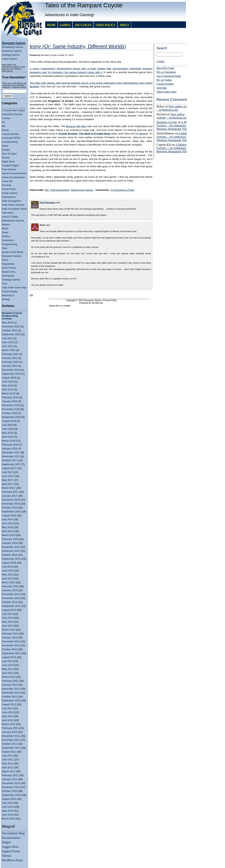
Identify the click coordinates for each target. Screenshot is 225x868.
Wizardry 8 (8, 295)
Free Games (9, 169)
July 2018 (7, 425)
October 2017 (10, 460)
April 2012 (8, 720)
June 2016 (8, 523)
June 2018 (8, 429)
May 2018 (7, 433)
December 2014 (11, 594)
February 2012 (10, 728)
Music (5, 228)
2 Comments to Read (122, 190)
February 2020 (10, 362)
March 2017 (9, 488)
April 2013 (8, 673)
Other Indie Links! (167, 92)
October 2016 (10, 508)
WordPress (97, 303)
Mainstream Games (13, 221)
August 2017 (9, 468)
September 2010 (11, 795)
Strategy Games (11, 55)
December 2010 (11, 783)
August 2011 (9, 752)
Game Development (13, 177)
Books (5, 130)
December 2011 (11, 736)
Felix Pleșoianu (47, 202)
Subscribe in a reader (60, 306)
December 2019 (11, 370)
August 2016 (9, 515)
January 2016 (10, 543)
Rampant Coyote (167, 122)
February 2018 (10, 445)
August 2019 (9, 378)
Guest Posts (9, 189)
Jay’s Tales (83, 25)
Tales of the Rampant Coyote (84, 5)
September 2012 (11, 700)
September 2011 (11, 748)
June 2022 (8, 342)
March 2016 (9, 535)
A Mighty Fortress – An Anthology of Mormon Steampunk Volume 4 (175, 126)
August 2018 (9, 421)
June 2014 (8, 618)
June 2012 (8, 712)
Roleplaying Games (12, 47)
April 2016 (8, 531)
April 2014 (8, 626)
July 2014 (7, 614)
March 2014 (9, 630)
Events (6, 158)
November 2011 (11, 740)
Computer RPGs (11, 138)
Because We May (76, 126)
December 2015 (11, 547)
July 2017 (7, 472)
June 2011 (8, 760)
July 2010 (7, 803)
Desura (143, 134)
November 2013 (11, 645)
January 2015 (10, 590)
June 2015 (8, 571)
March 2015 (9, 582)
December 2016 (11, 500)
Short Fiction (9, 268)
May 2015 (7, 575)
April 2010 (8, 815)
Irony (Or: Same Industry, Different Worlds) (78, 46)
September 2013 (11, 653)
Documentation (11, 838)
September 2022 (11, 334)
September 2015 (11, 559)
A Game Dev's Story (13, 110)
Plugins (6, 842)
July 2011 (7, 756)
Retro (5, 260)
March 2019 (9, 393)
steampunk (8, 276)
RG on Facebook (166, 72)
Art (3, 122)
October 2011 (10, 744)
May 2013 (7, 669)
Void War (162, 88)
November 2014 (11, 598)
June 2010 (8, 807)
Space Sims (9, 272)
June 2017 (8, 476)
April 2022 (8, 346)
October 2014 (10, 602)
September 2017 (11, 464)
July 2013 (7, 661)
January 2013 (10, 685)
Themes (7, 856)
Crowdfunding (10, 142)
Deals (5, 146)
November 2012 (11, 693)
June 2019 (8, 382)
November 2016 (11, 504)
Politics (6, 236)
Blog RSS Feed (165, 68)
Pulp (4, 248)
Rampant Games (12, 256)
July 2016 (7, 519)
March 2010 (9, 819)
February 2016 (10, 539)
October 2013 (10, 649)
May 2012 (7, 716)
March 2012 (9, 724)
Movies (6, 224)
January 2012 (10, 732)
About (124, 25)
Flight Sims (8, 162)
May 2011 (7, 763)
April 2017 (8, 484)
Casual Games (10, 134)
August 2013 (9, 657)
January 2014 (10, 638)
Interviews (8, 213)
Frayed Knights (10, 165)
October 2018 (10, 413)
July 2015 (7, 567)
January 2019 (10, 401)
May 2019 (7, 386)
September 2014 (11, 606)
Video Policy (105, 25)
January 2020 (10, 366)
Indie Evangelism (12, 201)
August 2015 (9, 563)
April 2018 (8, 437)
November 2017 (11, 456)
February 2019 (10, 397)
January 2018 (10, 449)
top (31, 295)
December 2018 (11, 405)
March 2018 (9, 441)
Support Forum (11, 851)
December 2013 (11, 641)
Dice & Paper (9, 154)
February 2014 (10, 634)
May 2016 (7, 527)
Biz (4, 126)
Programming (10, 244)
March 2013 (9, 677)
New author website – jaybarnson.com (175, 108)
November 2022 (11, 326)
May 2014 (7, 622)
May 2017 (7, 480)
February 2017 (10, 492)
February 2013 (10, 681)
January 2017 (10, 496)
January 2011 (10, 779)
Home (51, 25)
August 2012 (9, 704)
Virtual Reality (10, 291)
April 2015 (8, 578)
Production (8, 240)
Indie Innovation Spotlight (16, 209)
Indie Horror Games (13, 205)
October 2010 (10, 791)
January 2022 (10, 358)
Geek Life (7, 181)
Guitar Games (10, 193)
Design (6, 150)
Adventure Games (12, 51)
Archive (6, 118)
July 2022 (7, 338)
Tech (5, 284)
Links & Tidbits (10, 217)
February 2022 (10, 354)
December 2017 (11, 452)
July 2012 (7, 708)
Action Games (10, 59)
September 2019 (11, 374)
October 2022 (10, 330)
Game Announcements (15, 173)
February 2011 (10, 775)
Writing (6, 299)
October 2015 (10, 555)
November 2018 (11, 409)
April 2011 (8, 767)
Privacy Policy (110, 300)
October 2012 (10, 697)
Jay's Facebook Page (169, 76)
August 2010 (9, 799)
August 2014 (9, 610)
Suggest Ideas (10, 847)
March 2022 (9, 350)
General (6, 185)
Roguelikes (8, 264)
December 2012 (11, 689)
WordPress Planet (12, 860)
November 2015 (11, 551)
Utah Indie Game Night (15, 287)
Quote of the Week (12, 252)
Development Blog (13, 833)
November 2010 (11, 787)
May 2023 (7, 323)
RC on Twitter (164, 80)
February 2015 (10, 586)
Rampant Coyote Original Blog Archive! (12, 316)
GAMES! (65, 25)
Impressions (9, 197)
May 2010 (7, 811)
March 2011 (9, 771)
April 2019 (8, 389)
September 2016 (11, 512)
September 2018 (11, 417)
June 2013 (8, 665)
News (5, 232)
